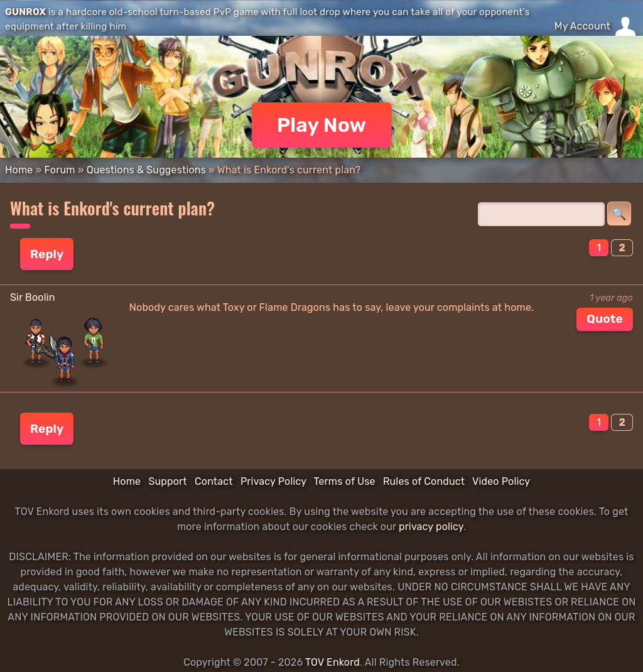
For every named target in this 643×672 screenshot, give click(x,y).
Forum (59, 170)
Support (167, 481)
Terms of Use (345, 481)
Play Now (322, 125)
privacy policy (431, 527)
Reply (47, 254)
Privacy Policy (273, 481)
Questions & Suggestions (146, 170)
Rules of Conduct (424, 481)
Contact (214, 481)
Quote (605, 319)
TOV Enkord (332, 662)
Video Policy (501, 481)
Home (19, 170)
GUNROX (25, 12)
